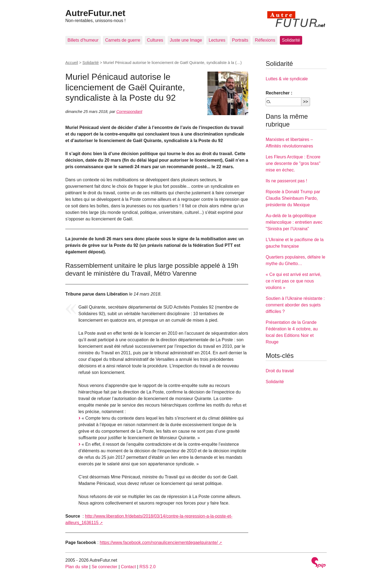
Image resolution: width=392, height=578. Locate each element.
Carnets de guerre (123, 40)
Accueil (72, 63)
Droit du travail (280, 371)
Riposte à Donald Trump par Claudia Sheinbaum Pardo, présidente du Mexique (293, 198)
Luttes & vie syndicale (287, 79)
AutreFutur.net (95, 13)
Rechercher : (279, 93)
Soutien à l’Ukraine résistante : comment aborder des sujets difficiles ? (295, 305)
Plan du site (77, 567)
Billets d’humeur (83, 40)
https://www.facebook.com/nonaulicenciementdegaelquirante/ (159, 542)
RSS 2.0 (148, 567)
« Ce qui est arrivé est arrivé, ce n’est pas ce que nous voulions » (294, 281)
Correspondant (129, 112)
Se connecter (105, 567)
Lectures (217, 40)
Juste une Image (186, 40)
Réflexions (265, 40)
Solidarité (291, 40)
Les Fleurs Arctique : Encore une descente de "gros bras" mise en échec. (293, 163)
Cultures (155, 40)
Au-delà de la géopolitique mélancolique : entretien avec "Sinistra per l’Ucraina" (294, 222)
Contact (128, 567)
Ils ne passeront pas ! (286, 181)
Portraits (240, 40)
